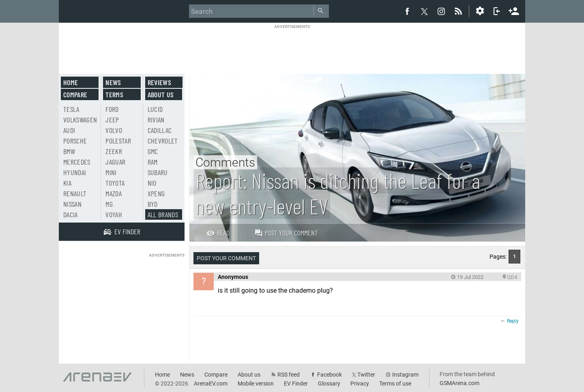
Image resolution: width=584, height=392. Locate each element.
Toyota (115, 183)
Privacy (360, 383)
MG (109, 204)
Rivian (156, 120)
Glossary (329, 383)
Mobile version (256, 383)
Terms (114, 94)
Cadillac (160, 130)
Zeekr (114, 151)
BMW (69, 151)
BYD (153, 204)
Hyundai (75, 172)
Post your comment (286, 233)
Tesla (71, 109)
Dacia (71, 214)
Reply (513, 321)
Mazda (114, 193)
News (113, 82)
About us (161, 94)
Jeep (112, 120)
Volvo (114, 130)
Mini (111, 172)
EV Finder (296, 383)
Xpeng (156, 193)
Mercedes (77, 162)
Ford (112, 109)
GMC (153, 151)
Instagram (405, 375)
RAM (153, 162)
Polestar (118, 141)
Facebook (330, 375)
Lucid (155, 109)
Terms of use (395, 383)
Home (71, 82)
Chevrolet (163, 141)
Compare (75, 94)
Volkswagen (80, 120)
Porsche (75, 141)
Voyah (114, 214)
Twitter (366, 375)
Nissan (72, 204)
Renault (75, 193)
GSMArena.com (459, 383)
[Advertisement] (292, 47)
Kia (67, 183)
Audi (69, 130)
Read (218, 233)
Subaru (158, 172)
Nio (152, 183)
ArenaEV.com (211, 383)
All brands (163, 214)
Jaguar (115, 162)
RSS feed (289, 375)
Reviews (159, 82)
